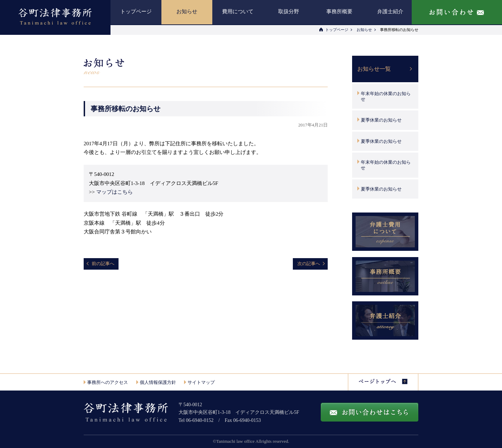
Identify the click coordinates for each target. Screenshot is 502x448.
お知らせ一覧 (374, 69)
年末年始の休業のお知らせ (386, 96)
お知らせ (187, 11)
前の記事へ (103, 264)
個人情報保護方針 (158, 382)
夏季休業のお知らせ (381, 120)
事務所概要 (339, 11)
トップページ (136, 11)
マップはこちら (115, 192)
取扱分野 (289, 11)
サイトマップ (201, 382)
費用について (238, 11)
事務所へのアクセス (108, 382)
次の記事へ (309, 264)
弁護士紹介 (390, 11)
